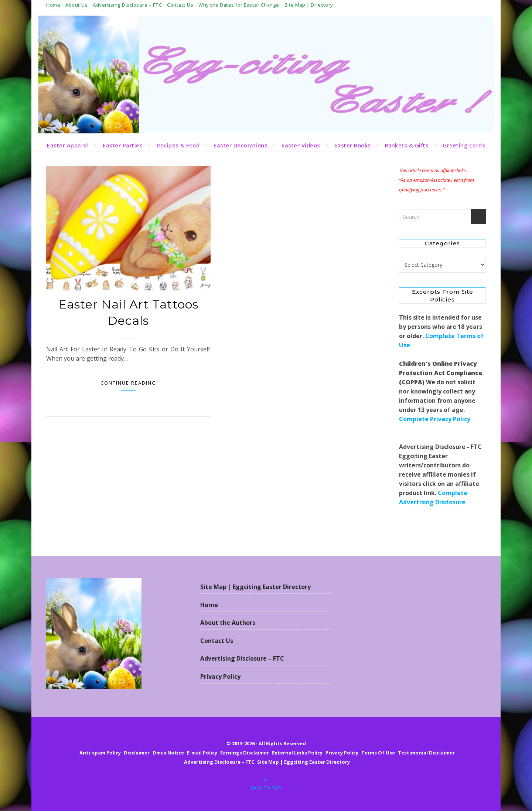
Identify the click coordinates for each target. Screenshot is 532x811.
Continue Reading (128, 383)
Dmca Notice (168, 753)
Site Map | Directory (309, 5)
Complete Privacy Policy (435, 419)
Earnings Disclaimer (245, 753)
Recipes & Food (178, 145)
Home (53, 5)
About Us (76, 5)
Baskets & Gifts (407, 145)
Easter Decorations (241, 145)
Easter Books (353, 145)
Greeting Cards (464, 145)
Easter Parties (123, 145)
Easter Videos (301, 145)
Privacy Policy (220, 677)
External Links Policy (297, 753)
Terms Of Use (378, 753)
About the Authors (228, 623)
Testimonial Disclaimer (426, 753)
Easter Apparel (68, 145)
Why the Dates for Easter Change (239, 5)
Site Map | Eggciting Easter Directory (255, 587)
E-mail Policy (202, 753)
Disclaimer (137, 753)
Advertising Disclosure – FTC (127, 5)
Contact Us (180, 5)
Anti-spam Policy (100, 753)
